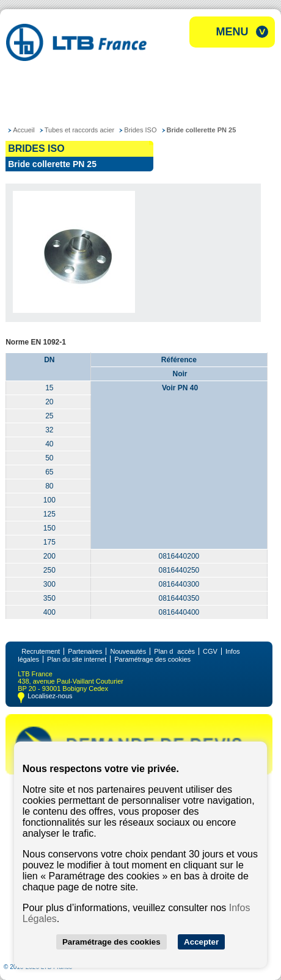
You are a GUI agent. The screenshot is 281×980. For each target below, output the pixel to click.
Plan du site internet (77, 659)
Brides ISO (140, 130)
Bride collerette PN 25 (202, 130)
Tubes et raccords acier (80, 130)
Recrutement (41, 651)
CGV (210, 651)
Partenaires (85, 651)
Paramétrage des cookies (152, 659)
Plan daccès (174, 651)
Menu (232, 32)
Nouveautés (128, 651)
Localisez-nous (50, 696)
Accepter (201, 942)
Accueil (24, 130)
